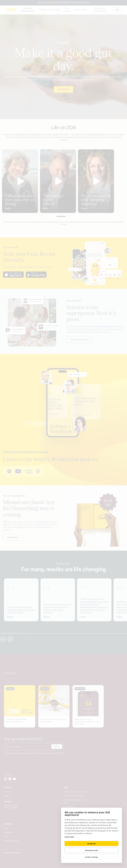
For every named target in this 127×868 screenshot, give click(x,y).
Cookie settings (91, 857)
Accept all (78, 850)
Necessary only (105, 850)
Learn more (69, 843)
